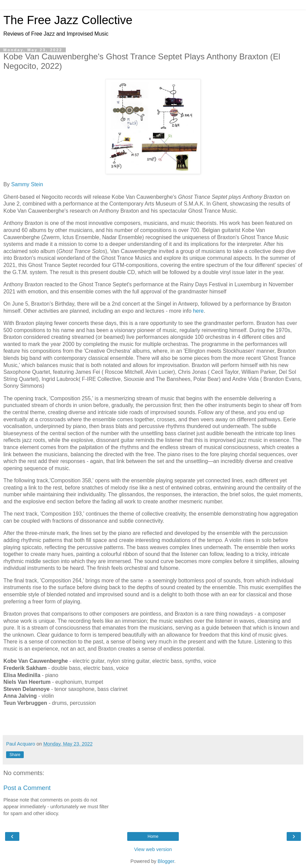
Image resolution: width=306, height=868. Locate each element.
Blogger (166, 861)
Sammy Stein (27, 184)
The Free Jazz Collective (68, 20)
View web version (153, 849)
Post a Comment (27, 788)
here (198, 311)
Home (153, 836)
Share (15, 755)
